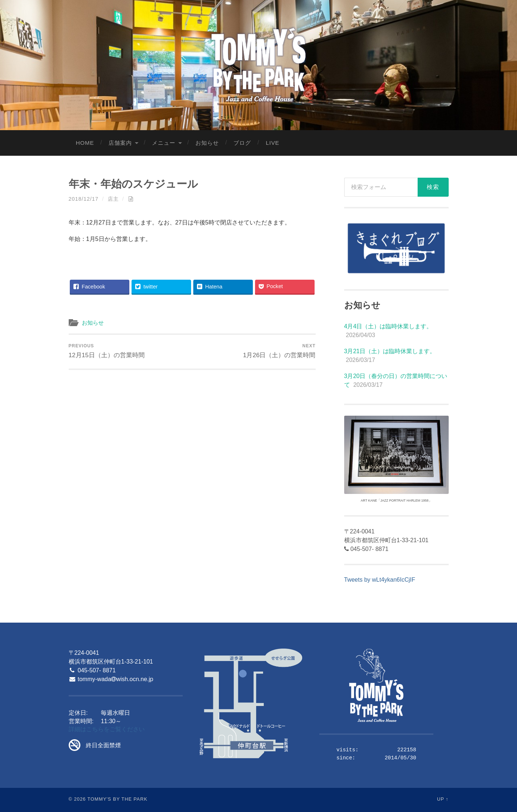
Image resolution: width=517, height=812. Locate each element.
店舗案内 (120, 143)
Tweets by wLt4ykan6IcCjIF (380, 580)
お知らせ (207, 143)
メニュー (164, 143)
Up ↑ (443, 799)
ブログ (242, 143)
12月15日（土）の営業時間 (107, 351)
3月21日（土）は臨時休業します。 (390, 351)
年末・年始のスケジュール (133, 184)
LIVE (272, 143)
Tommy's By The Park (117, 799)
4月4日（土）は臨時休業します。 (388, 326)
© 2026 (77, 799)
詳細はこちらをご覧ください (107, 729)
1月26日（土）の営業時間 (279, 351)
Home (85, 143)
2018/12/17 (84, 199)
